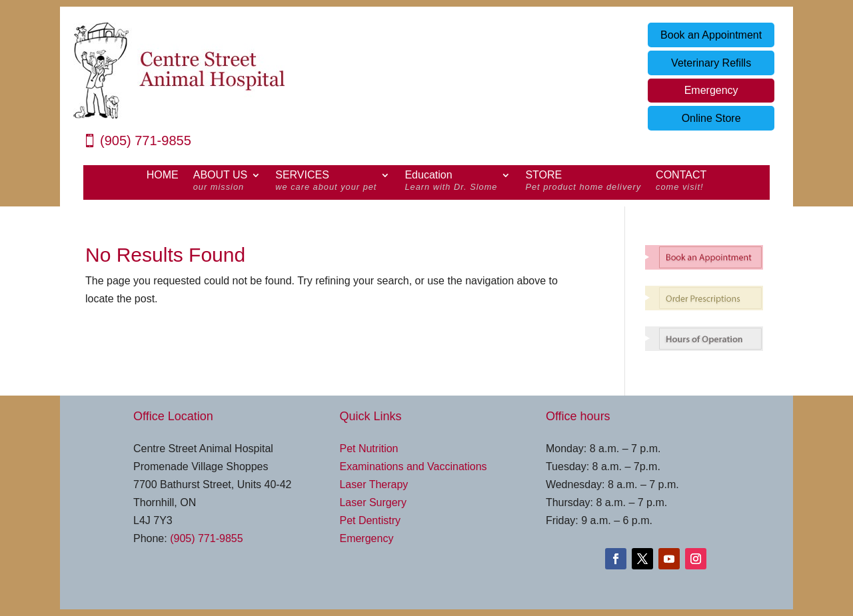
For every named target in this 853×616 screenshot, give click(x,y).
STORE (583, 182)
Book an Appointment (711, 35)
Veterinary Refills (711, 63)
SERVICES (326, 182)
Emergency (711, 90)
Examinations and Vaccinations (413, 466)
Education (451, 182)
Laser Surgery (373, 502)
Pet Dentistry (370, 520)
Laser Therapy (374, 484)
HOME (163, 175)
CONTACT (681, 182)
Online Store (711, 118)
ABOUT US (221, 182)
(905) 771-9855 (146, 141)
